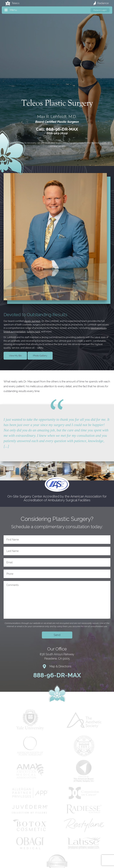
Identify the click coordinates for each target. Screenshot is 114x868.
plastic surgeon (32, 321)
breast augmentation (15, 332)
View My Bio (15, 356)
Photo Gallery (40, 356)
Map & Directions (57, 666)
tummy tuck (33, 332)
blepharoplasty (99, 328)
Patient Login (100, 10)
